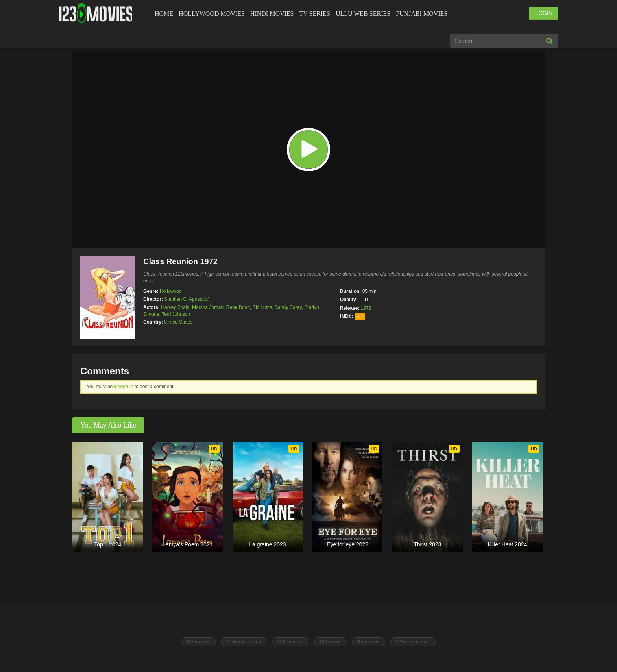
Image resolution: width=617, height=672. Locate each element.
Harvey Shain (175, 307)
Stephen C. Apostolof (186, 299)
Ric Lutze (262, 307)
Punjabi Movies (422, 14)
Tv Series (314, 14)
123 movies (290, 642)
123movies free (244, 642)
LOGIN (544, 13)
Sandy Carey (288, 307)
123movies (199, 642)
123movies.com (413, 642)
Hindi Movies (272, 14)
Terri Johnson (176, 314)
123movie (330, 642)
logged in (124, 387)
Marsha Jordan (208, 307)
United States (178, 322)
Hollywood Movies (212, 14)
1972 (366, 308)
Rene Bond (238, 307)
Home (164, 14)
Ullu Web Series (363, 14)
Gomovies (368, 642)
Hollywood (171, 291)
